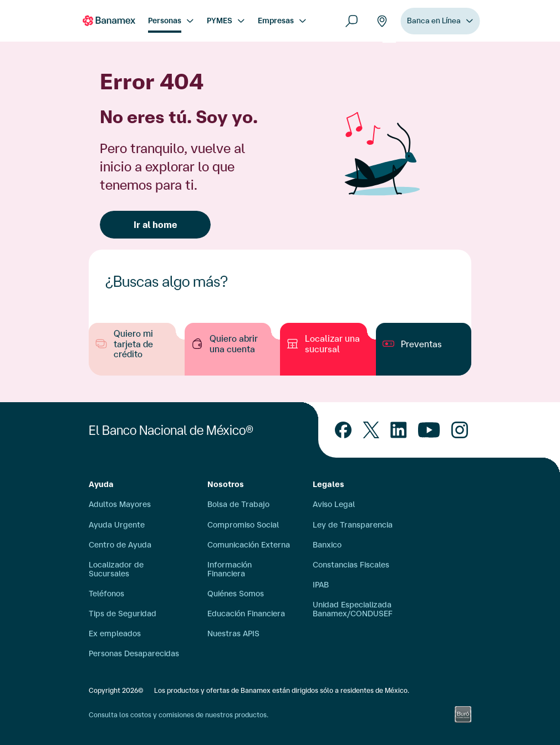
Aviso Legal (334, 504)
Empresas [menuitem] (276, 21)
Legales (329, 484)
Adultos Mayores (120, 504)
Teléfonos (106, 594)
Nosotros (226, 484)
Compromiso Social (243, 525)
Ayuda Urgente (117, 525)
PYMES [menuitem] (220, 21)
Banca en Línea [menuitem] (434, 24)
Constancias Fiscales (351, 565)
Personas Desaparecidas (134, 653)
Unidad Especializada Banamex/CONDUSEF (353, 609)
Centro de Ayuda (120, 545)
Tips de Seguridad (123, 614)
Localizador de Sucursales (116, 569)
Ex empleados (115, 633)
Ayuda (101, 484)
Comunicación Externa (249, 545)
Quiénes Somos (236, 594)
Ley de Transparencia (353, 525)
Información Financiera (230, 569)
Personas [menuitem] (165, 21)
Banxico (327, 545)
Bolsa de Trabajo (238, 504)
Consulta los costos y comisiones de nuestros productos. (179, 715)
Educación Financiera (246, 614)
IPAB (321, 585)
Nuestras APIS (233, 633)
